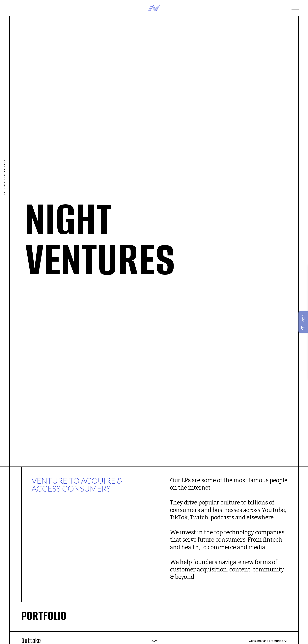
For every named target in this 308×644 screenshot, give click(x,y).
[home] (154, 8)
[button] (295, 8)
